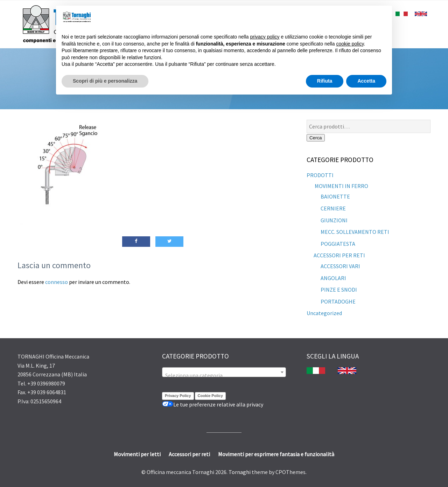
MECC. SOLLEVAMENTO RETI (355, 232)
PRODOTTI (320, 175)
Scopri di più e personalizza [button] (105, 81)
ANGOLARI (333, 278)
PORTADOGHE (338, 301)
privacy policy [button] (265, 37)
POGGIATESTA (338, 244)
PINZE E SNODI (339, 290)
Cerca (316, 138)
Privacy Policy (178, 396)
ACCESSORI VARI (340, 266)
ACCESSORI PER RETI (339, 255)
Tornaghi (240, 472)
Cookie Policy (210, 396)
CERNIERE (333, 208)
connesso (57, 282)
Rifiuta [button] (325, 81)
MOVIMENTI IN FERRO (341, 186)
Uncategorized (324, 313)
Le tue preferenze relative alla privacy (213, 404)
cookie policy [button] (350, 44)
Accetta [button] (366, 81)
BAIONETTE (335, 196)
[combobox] (224, 372)
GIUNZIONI (334, 220)
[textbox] (224, 375)
